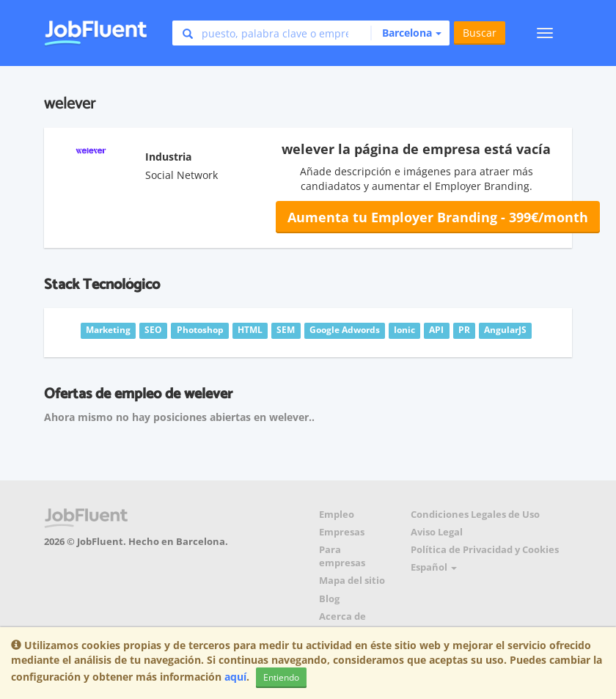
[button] (406, 33)
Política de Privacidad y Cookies (485, 550)
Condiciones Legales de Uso (475, 515)
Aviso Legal (437, 532)
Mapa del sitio (352, 581)
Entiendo (281, 677)
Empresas (342, 532)
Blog (329, 599)
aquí (235, 677)
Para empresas (342, 556)
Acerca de (342, 616)
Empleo (337, 515)
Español (434, 567)
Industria (168, 157)
